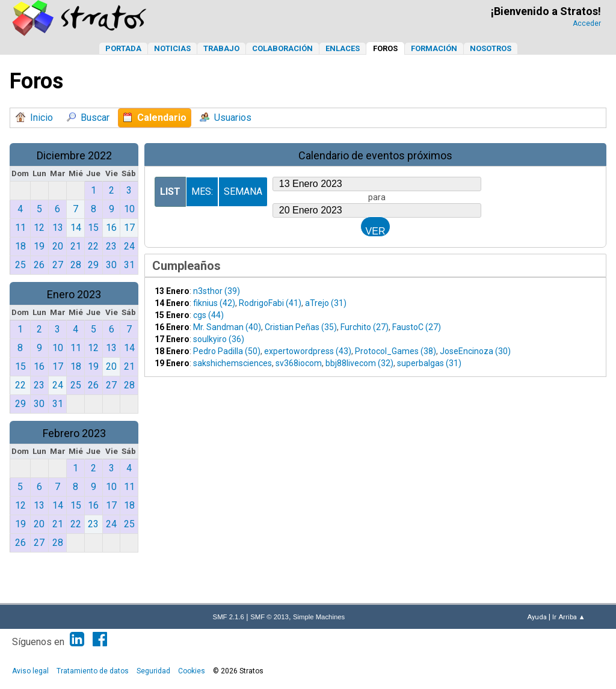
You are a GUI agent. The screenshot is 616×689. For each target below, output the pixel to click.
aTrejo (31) (326, 303)
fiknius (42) (214, 303)
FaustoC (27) (417, 327)
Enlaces (343, 48)
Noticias (172, 48)
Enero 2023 (74, 294)
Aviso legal (30, 671)
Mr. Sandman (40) (227, 327)
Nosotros (491, 48)
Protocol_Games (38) (396, 351)
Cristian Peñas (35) (301, 327)
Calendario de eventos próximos (375, 155)
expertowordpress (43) (308, 351)
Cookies (192, 671)
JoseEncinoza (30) (475, 351)
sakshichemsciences (233, 363)
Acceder (587, 23)
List (170, 191)
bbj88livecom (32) (359, 363)
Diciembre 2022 (74, 155)
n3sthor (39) (217, 291)
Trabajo (221, 48)
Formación (434, 48)
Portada (123, 48)
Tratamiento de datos (93, 671)
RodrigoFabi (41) (270, 303)
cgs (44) (208, 315)
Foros (385, 48)
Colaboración (282, 48)
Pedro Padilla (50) (227, 351)
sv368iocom (299, 363)
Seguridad (153, 671)
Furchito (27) (365, 327)
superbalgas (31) (429, 363)
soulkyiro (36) (219, 339)
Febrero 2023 (74, 433)
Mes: (202, 191)
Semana (243, 191)
